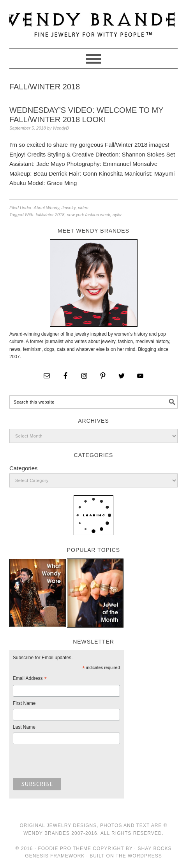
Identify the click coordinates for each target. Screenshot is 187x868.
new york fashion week (89, 215)
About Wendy (47, 208)
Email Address (30, 679)
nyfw (117, 215)
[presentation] (72, 763)
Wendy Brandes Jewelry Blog (93, 21)
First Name (24, 703)
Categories (24, 468)
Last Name (24, 727)
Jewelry (69, 208)
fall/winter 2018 (50, 215)
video (83, 208)
